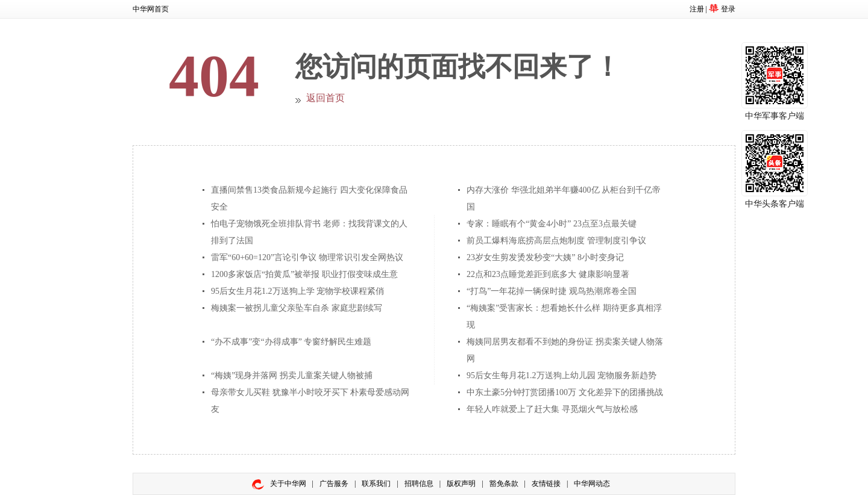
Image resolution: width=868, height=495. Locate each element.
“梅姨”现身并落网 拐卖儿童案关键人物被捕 (292, 375)
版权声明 (461, 484)
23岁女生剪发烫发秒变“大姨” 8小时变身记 (545, 257)
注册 (697, 9)
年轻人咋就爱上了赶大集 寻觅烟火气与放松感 (552, 409)
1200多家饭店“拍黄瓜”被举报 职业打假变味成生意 (304, 274)
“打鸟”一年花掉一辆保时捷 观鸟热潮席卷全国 (552, 291)
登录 (728, 9)
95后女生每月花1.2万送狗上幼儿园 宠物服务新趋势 (561, 375)
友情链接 (546, 484)
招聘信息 (419, 484)
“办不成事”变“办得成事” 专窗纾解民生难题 (291, 342)
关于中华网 (288, 484)
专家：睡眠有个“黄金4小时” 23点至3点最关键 (552, 224)
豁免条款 (504, 484)
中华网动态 (592, 484)
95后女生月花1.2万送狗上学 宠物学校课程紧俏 (297, 291)
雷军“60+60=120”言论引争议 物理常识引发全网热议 (307, 257)
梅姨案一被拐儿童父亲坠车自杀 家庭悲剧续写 (297, 308)
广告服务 (334, 484)
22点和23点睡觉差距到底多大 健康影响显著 (548, 274)
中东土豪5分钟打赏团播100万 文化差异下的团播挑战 (565, 392)
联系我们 (376, 484)
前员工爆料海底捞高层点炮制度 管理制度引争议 (556, 241)
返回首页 (325, 98)
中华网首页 (151, 9)
